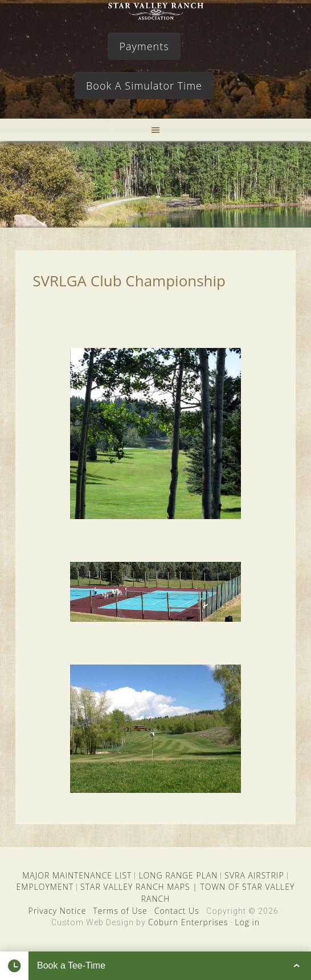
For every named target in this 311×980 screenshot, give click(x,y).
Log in (247, 922)
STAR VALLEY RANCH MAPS (135, 887)
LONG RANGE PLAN (178, 875)
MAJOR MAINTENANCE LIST (77, 875)
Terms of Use (120, 911)
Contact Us (177, 911)
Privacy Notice (57, 911)
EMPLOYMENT (45, 887)
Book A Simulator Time (144, 86)
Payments (144, 46)
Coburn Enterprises (188, 922)
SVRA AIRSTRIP (254, 875)
